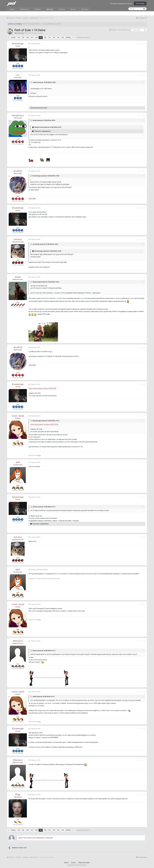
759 (41, 38)
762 (54, 38)
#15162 (143, 75)
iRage (18, 794)
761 (49, 38)
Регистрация (140, 3)
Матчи (73, 9)
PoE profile (32, 198)
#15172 (143, 497)
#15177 (143, 692)
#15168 (143, 347)
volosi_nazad (18, 416)
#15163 (143, 116)
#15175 (143, 604)
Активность (24, 9)
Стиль (74, 863)
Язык (67, 863)
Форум (12, 9)
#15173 (143, 537)
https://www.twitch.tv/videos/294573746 (42, 388)
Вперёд (68, 38)
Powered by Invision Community (77, 865)
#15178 (143, 729)
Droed (21, 33)
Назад (13, 38)
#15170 (143, 416)
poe (39, 455)
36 (145, 30)
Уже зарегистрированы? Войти (121, 4)
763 (58, 38)
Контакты (85, 9)
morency (18, 239)
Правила (37, 9)
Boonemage (18, 44)
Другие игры (39, 33)
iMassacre (18, 641)
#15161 (143, 44)
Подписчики (136, 30)
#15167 (143, 277)
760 (45, 38)
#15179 (143, 760)
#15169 (143, 384)
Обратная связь (84, 863)
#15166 (143, 239)
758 (36, 38)
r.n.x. (18, 75)
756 (27, 38)
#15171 (143, 462)
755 (23, 38)
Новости (62, 9)
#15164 (143, 171)
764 (63, 38)
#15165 (143, 208)
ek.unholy (18, 171)
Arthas (18, 277)
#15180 (143, 795)
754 (19, 38)
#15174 (143, 570)
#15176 (143, 641)
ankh (18, 462)
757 (32, 38)
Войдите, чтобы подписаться (120, 30)
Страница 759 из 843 (83, 38)
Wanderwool (18, 115)
